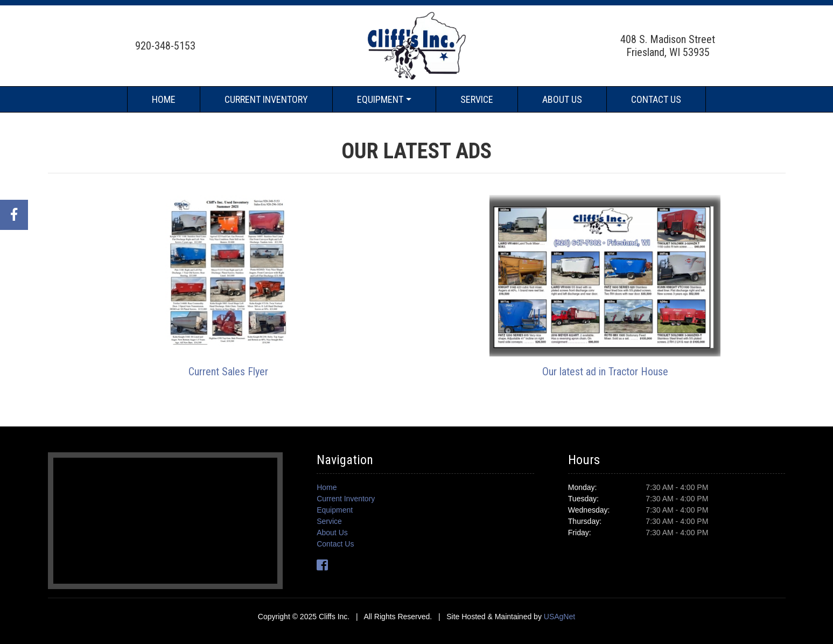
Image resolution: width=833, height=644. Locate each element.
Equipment (380, 99)
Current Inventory (266, 99)
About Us (562, 99)
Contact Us (656, 99)
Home (164, 99)
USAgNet (559, 617)
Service (477, 99)
